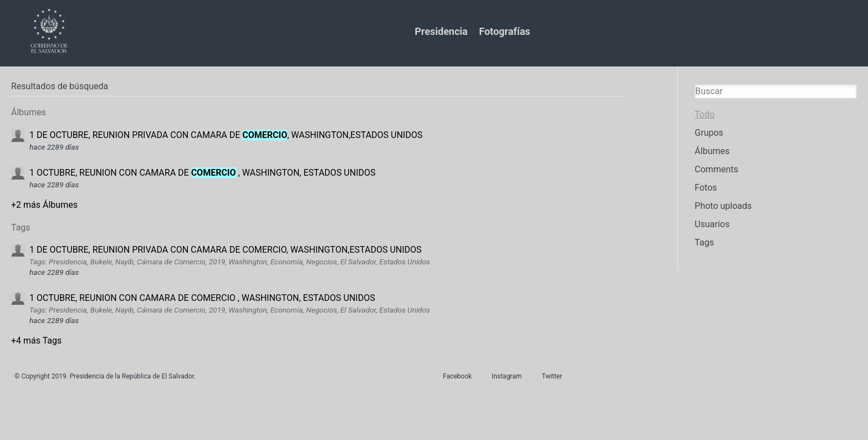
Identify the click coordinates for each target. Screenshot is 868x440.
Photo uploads (723, 206)
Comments (716, 169)
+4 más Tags (36, 341)
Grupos (709, 133)
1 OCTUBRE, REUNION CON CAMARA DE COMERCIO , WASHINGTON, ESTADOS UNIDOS (202, 298)
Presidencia (441, 31)
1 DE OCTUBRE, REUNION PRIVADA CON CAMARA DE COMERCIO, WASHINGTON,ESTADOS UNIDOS (226, 250)
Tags (704, 242)
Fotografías (504, 31)
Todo (704, 114)
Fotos (706, 188)
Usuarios (712, 224)
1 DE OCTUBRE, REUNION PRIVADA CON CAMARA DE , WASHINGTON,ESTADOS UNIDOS (226, 135)
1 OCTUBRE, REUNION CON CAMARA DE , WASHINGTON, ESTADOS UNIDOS (203, 173)
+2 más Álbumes (44, 205)
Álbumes (712, 151)
